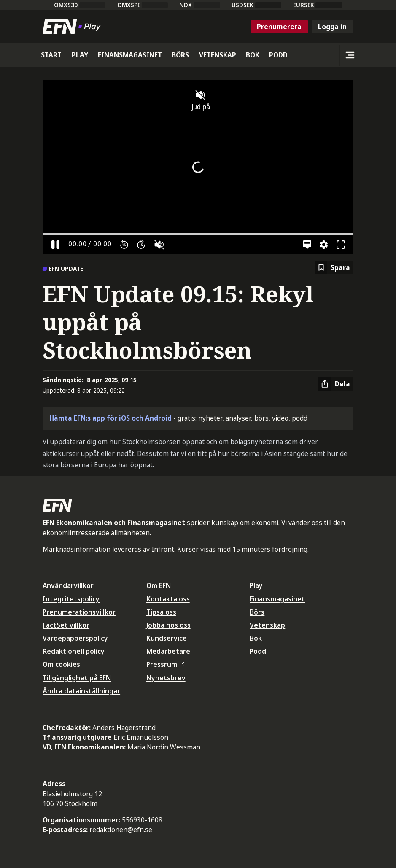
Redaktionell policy (74, 651)
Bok (256, 638)
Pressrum (165, 664)
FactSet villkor (66, 625)
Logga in (332, 27)
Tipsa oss (161, 612)
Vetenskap (267, 625)
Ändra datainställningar (81, 691)
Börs (257, 612)
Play (256, 585)
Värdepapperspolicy (75, 638)
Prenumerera (279, 27)
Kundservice (167, 638)
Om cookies (61, 664)
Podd (258, 651)
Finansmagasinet (277, 599)
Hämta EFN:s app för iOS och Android (110, 418)
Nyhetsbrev (166, 678)
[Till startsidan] (73, 27)
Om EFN (159, 585)
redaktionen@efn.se (121, 830)
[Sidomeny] (350, 55)
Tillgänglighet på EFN (77, 678)
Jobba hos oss (168, 625)
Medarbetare (168, 651)
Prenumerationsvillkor (79, 612)
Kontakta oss (168, 599)
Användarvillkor (68, 585)
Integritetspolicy (71, 599)
